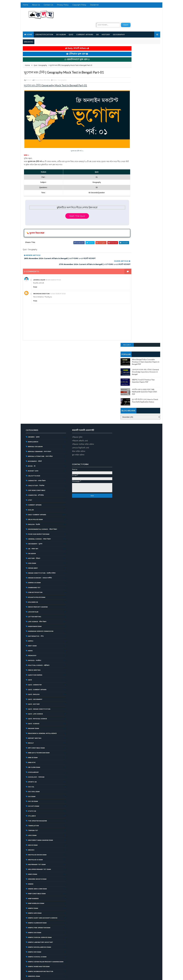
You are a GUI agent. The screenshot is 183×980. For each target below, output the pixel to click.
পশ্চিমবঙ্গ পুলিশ (76, 346)
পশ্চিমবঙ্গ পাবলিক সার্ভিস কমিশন (82, 353)
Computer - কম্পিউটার (36, 404)
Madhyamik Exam (34, 535)
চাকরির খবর (31, 944)
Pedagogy (32, 564)
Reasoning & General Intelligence (42, 642)
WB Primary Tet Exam (37, 773)
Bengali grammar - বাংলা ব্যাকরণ (39, 360)
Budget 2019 (33, 380)
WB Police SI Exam (35, 769)
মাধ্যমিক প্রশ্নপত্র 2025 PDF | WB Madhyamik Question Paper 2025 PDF (145, 89)
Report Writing (34, 647)
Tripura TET (33, 739)
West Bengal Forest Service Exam (42, 910)
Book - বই (31, 375)
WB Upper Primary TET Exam (39, 778)
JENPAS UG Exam (34, 492)
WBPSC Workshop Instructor (40, 880)
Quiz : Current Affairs (37, 599)
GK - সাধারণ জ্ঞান (33, 458)
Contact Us (48, 6)
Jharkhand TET (34, 496)
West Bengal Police (36, 914)
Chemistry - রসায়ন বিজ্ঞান (37, 390)
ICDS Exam (32, 472)
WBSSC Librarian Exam (37, 900)
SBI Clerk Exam (34, 676)
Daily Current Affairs (37, 424)
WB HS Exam (32, 754)
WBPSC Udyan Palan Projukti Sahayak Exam (45, 871)
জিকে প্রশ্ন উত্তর (32, 948)
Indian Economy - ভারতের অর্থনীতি (40, 487)
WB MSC (31, 759)
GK (97, 25)
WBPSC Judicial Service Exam (40, 846)
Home (25, 6)
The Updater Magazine (37, 730)
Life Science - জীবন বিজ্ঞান (37, 530)
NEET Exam (32, 555)
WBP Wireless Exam (36, 812)
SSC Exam (31, 705)
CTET (30, 409)
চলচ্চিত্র (30, 939)
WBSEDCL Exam (34, 885)
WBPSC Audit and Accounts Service (42, 827)
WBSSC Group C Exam (36, 890)
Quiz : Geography (59, 77)
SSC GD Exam (33, 710)
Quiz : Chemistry (35, 594)
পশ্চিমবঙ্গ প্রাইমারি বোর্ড (79, 350)
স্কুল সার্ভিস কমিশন (77, 364)
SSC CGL (31, 696)
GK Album (61, 25)
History (105, 25)
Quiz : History (34, 613)
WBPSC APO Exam (34, 822)
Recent (128, 42)
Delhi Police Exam (35, 428)
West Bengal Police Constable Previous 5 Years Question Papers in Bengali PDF (146, 59)
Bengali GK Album (35, 355)
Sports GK (32, 691)
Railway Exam (33, 637)
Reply (35, 274)
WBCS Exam (32, 783)
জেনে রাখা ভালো (32, 953)
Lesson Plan (33, 521)
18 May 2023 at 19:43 (53, 267)
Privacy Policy (62, 6)
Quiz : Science (33, 633)
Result (31, 652)
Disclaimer (94, 6)
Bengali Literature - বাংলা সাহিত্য (40, 365)
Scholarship (33, 681)
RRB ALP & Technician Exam (38, 662)
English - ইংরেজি (34, 433)
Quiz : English (33, 603)
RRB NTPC (31, 671)
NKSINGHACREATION (41, 281)
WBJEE (30, 793)
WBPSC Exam (33, 817)
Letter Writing (34, 526)
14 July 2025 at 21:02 (58, 281)
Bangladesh (33, 351)
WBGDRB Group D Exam (37, 788)
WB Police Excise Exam (37, 764)
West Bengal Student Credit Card (42, 924)
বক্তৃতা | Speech (33, 963)
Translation (33, 735)
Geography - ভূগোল (35, 453)
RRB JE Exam (32, 666)
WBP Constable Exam (37, 803)
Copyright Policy (79, 6)
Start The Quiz (69, 206)
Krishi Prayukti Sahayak (38, 516)
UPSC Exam (32, 744)
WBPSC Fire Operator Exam (39, 837)
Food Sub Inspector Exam (38, 443)
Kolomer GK (33, 511)
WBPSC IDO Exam (34, 841)
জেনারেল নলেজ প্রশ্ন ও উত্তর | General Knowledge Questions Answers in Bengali (146, 69)
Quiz (71, 25)
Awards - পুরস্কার (33, 346)
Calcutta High (34, 385)
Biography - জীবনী (35, 370)
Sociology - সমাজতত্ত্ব (36, 686)
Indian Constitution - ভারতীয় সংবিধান (41, 482)
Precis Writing (34, 579)
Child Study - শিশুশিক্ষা (36, 394)
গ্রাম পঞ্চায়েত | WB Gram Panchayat (40, 934)
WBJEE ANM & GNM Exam (37, 798)
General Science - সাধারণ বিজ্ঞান (39, 448)
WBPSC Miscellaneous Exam (39, 856)
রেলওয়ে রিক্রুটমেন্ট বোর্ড (79, 357)
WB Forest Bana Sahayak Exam (40, 749)
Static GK (32, 720)
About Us (36, 6)
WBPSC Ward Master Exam (38, 875)
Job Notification (44, 25)
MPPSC (30, 550)
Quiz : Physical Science (37, 628)
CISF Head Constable (36, 399)
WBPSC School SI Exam (37, 866)
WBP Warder (33, 807)
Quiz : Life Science (35, 623)
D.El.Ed (31, 419)
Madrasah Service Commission (40, 540)
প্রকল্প (29, 958)
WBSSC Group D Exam (36, 895)
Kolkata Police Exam (36, 506)
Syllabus (32, 725)
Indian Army (33, 477)
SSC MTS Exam (33, 715)
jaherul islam (39, 267)
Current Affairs (84, 25)
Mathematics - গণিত (35, 545)
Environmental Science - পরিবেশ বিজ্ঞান (42, 438)
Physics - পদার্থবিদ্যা (34, 569)
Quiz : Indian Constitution (39, 618)
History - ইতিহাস (34, 467)
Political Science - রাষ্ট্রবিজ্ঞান (38, 574)
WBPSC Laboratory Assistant (40, 851)
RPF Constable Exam (36, 657)
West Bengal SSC (35, 919)
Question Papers (35, 584)
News (30, 560)
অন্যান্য (30, 929)
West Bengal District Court (40, 905)
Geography (118, 25)
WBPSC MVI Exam (34, 861)
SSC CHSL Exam (34, 701)
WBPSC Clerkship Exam (37, 832)
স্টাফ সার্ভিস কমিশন (77, 360)
